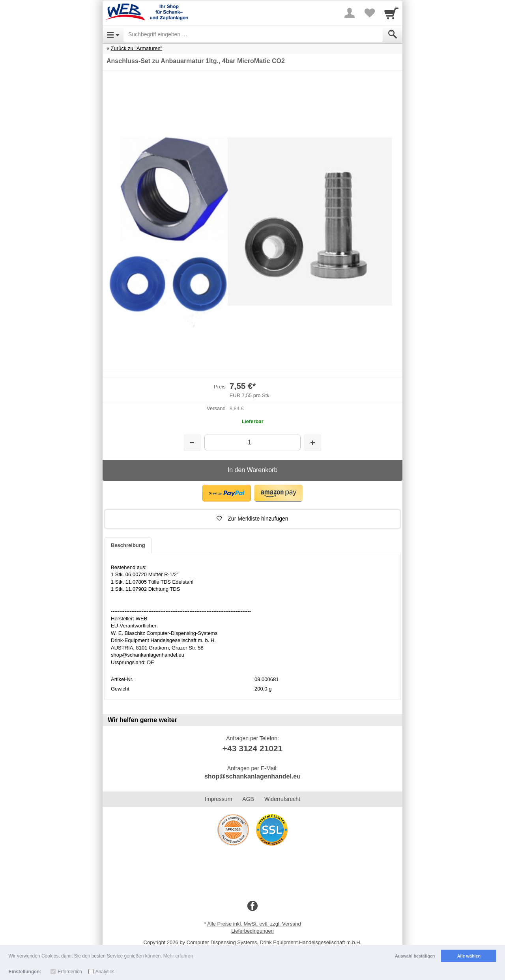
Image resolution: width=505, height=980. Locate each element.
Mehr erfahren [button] (178, 956)
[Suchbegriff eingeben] (253, 34)
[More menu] (350, 13)
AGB (248, 799)
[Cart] (391, 13)
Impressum (218, 799)
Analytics (105, 972)
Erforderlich (70, 972)
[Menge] (252, 442)
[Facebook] (252, 906)
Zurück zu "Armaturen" (137, 48)
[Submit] (393, 34)
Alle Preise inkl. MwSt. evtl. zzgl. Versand (254, 924)
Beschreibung (128, 545)
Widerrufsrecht (282, 799)
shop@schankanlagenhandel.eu (252, 776)
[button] (227, 493)
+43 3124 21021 (252, 748)
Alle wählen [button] (469, 956)
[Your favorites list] (369, 13)
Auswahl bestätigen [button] (415, 956)
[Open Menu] (113, 34)
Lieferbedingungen (252, 931)
